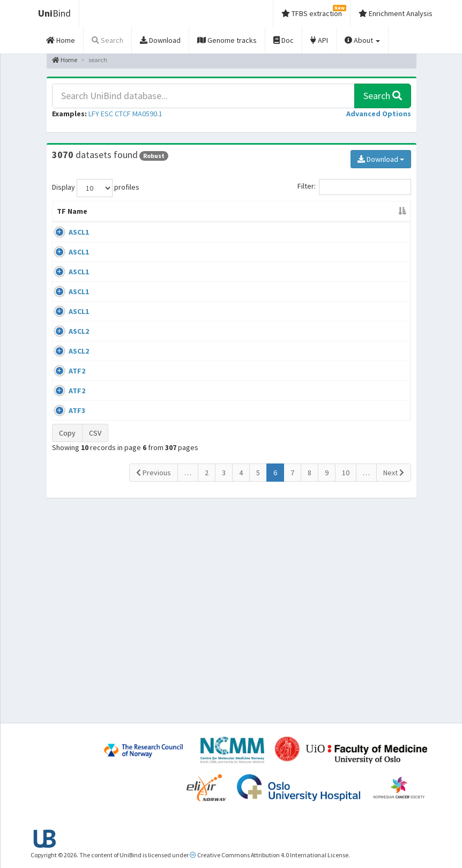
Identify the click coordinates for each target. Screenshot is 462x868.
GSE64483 (371, 377)
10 (346, 679)
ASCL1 (79, 243)
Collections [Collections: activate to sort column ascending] (264, 222)
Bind (54, 13)
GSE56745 (371, 523)
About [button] (362, 40)
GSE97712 (371, 450)
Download (381, 159)
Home (65, 60)
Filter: (354, 187)
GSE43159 (371, 274)
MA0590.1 (147, 114)
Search (383, 96)
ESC (107, 114)
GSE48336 (371, 305)
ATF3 (77, 605)
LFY (94, 114)
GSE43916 (371, 243)
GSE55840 (371, 346)
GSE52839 (371, 418)
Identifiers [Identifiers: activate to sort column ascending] (374, 222)
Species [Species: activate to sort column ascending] (320, 222)
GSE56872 (371, 564)
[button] (379, 114)
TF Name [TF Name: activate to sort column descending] (67, 216)
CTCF (123, 114)
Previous (154, 679)
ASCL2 (79, 418)
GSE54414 (371, 605)
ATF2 (77, 523)
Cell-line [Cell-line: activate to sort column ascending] (112, 222)
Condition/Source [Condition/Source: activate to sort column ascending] (180, 222)
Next (394, 679)
